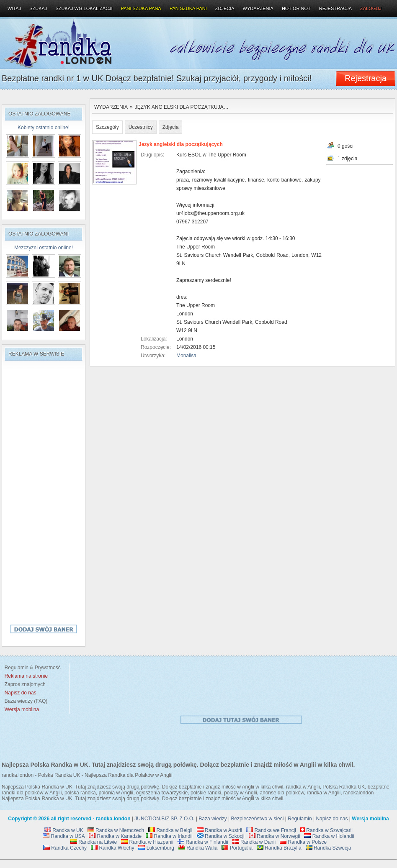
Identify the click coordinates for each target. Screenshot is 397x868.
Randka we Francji (271, 830)
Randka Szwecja (329, 848)
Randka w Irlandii (169, 836)
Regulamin (300, 819)
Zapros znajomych (25, 684)
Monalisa (186, 356)
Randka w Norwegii (275, 836)
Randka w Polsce (303, 842)
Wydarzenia (111, 107)
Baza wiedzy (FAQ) (24, 701)
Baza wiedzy (213, 819)
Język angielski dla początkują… (182, 107)
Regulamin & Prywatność (31, 668)
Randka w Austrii (220, 830)
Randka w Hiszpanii (147, 842)
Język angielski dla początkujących (181, 144)
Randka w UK (64, 830)
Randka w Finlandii (203, 842)
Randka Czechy (65, 848)
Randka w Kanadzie (115, 836)
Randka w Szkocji (221, 836)
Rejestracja (335, 8)
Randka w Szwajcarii (326, 830)
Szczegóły (107, 127)
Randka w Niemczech (116, 830)
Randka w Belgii (170, 830)
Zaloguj (371, 8)
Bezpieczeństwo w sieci (257, 819)
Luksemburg (156, 848)
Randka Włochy (112, 848)
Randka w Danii (254, 842)
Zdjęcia (171, 127)
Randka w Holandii (329, 836)
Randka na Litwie (94, 842)
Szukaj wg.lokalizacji (84, 8)
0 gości (345, 146)
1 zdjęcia (347, 159)
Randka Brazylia (279, 848)
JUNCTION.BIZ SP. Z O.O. (164, 819)
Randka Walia (198, 848)
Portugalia (237, 848)
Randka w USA (64, 836)
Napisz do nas (332, 819)
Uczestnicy (141, 127)
